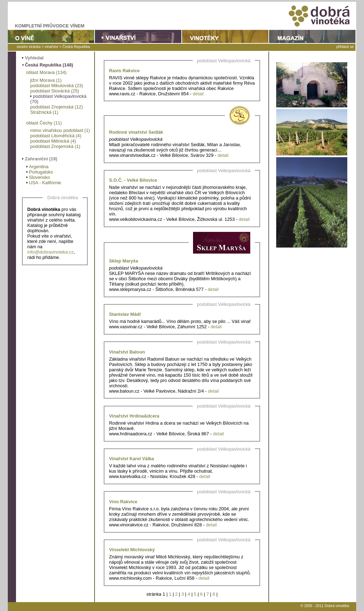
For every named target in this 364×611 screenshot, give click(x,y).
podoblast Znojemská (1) (55, 146)
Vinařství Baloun (127, 352)
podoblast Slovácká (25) (55, 91)
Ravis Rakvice (124, 71)
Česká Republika (76, 47)
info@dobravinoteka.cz (50, 252)
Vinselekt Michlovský (132, 550)
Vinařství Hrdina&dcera (134, 416)
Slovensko (40, 177)
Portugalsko (41, 172)
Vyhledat (34, 58)
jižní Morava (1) (46, 80)
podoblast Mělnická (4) (53, 141)
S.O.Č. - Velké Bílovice (133, 180)
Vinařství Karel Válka (132, 459)
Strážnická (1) (44, 112)
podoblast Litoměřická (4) (56, 136)
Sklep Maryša (124, 261)
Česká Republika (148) (49, 65)
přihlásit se (345, 47)
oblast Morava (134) (47, 72)
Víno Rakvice (123, 502)
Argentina (39, 167)
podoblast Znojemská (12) (57, 107)
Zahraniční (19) (41, 159)
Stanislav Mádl (125, 314)
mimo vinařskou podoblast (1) (60, 130)
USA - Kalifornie (45, 183)
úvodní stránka (29, 47)
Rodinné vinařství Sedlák (136, 132)
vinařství (52, 47)
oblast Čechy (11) (44, 123)
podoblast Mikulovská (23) (57, 86)
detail (198, 94)
